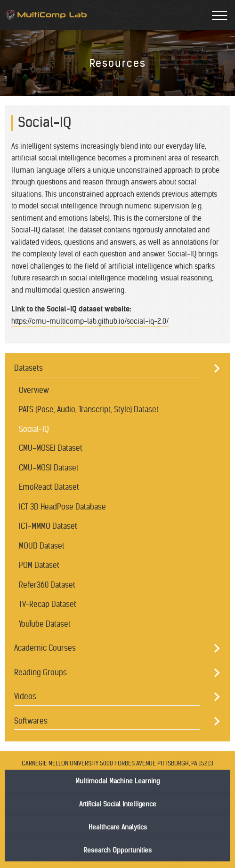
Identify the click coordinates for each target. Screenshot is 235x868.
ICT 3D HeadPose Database (62, 507)
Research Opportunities (117, 850)
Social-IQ (34, 429)
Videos (25, 696)
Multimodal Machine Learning (117, 781)
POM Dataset (39, 565)
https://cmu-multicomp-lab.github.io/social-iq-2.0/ (90, 321)
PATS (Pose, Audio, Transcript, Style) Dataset (89, 409)
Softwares (31, 721)
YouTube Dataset (45, 624)
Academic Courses (45, 648)
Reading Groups (41, 672)
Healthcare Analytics (118, 827)
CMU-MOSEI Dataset (51, 448)
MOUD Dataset (42, 546)
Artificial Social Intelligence (118, 804)
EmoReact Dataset (49, 487)
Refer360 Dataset (47, 585)
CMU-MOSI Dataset (49, 468)
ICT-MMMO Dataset (48, 526)
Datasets (28, 368)
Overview (34, 390)
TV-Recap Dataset (48, 604)
